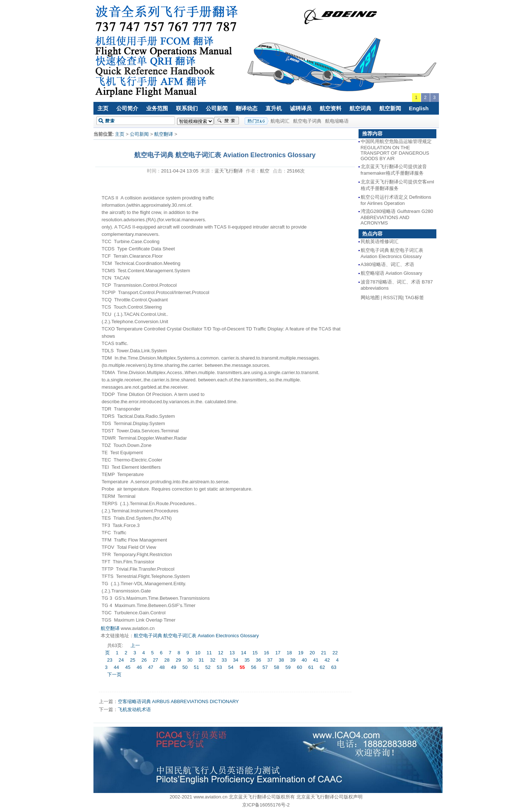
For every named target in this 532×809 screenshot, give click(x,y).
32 (213, 660)
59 (288, 667)
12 (221, 653)
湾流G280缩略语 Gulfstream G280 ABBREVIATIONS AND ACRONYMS (397, 217)
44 (116, 667)
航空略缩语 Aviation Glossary (392, 273)
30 (190, 660)
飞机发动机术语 (134, 709)
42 (327, 660)
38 (281, 660)
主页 (103, 108)
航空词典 (360, 108)
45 (128, 667)
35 (247, 660)
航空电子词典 (307, 121)
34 (236, 660)
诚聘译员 (301, 108)
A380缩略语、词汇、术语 (387, 264)
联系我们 (187, 108)
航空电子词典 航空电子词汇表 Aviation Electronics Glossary (196, 636)
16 (266, 653)
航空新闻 (390, 108)
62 (322, 667)
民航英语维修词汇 (380, 241)
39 (293, 660)
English (419, 108)
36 (259, 660)
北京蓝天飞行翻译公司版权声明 (329, 797)
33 (224, 660)
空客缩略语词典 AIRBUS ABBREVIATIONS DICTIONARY (178, 701)
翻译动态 (247, 108)
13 (232, 653)
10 (198, 653)
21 (324, 653)
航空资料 (331, 108)
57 (265, 667)
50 (185, 667)
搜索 (227, 121)
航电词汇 (280, 121)
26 (144, 660)
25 (132, 660)
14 (243, 653)
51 (196, 667)
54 (231, 667)
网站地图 (370, 298)
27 (155, 660)
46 (139, 667)
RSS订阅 (393, 298)
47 (151, 667)
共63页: (116, 645)
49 (173, 667)
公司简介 (127, 108)
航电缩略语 (337, 121)
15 (255, 653)
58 (276, 667)
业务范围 (157, 108)
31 (201, 660)
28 (167, 660)
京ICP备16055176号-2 (266, 805)
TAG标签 (415, 298)
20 (312, 653)
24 (121, 660)
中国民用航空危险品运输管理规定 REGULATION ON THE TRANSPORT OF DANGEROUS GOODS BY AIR (396, 150)
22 (335, 653)
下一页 (114, 675)
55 (242, 667)
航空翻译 (164, 134)
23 (110, 660)
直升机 (274, 108)
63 (334, 667)
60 (299, 667)
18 (289, 653)
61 (311, 667)
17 (278, 653)
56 (253, 667)
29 (178, 660)
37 (270, 660)
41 (316, 660)
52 (208, 667)
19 (301, 653)
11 (209, 653)
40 (304, 660)
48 (162, 667)
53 (219, 667)
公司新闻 (217, 108)
